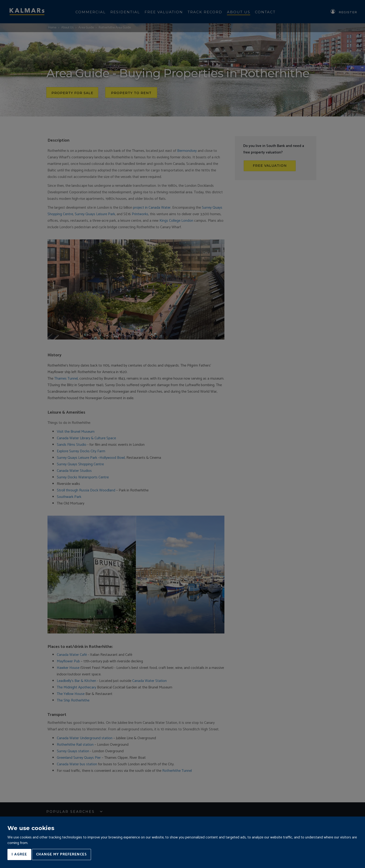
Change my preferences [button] (61, 854)
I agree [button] (19, 854)
